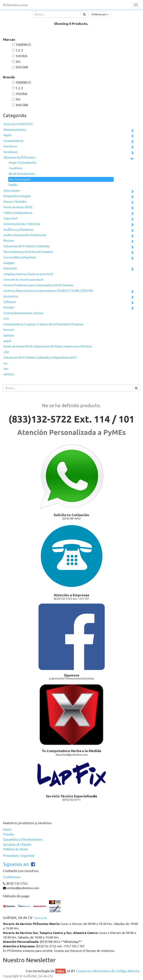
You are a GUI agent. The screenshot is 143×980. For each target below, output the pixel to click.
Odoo (60, 971)
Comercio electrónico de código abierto (108, 971)
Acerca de (41, 918)
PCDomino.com (15, 5)
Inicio (7, 829)
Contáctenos (12, 877)
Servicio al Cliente (17, 844)
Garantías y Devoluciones (23, 839)
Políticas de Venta (15, 849)
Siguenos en (16, 864)
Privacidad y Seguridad (19, 856)
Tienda (8, 834)
